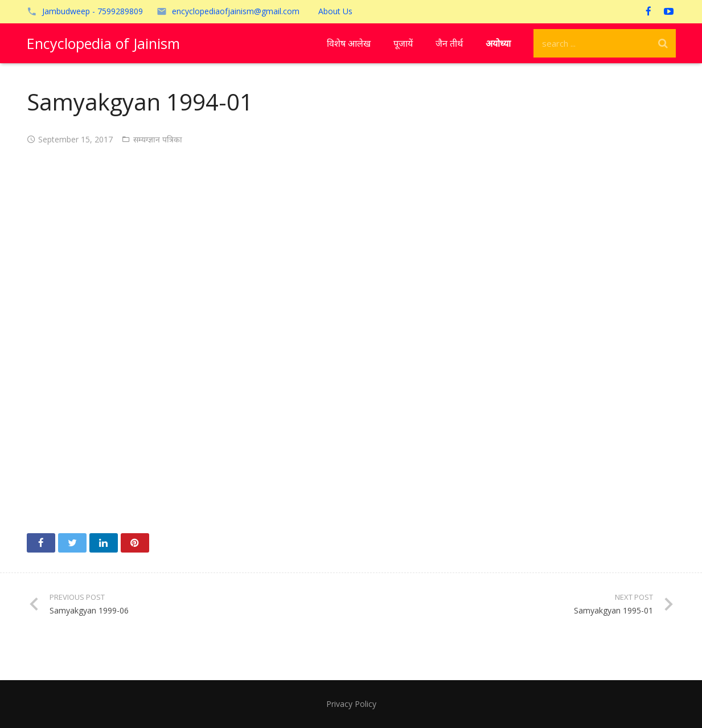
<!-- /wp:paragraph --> (351, 336)
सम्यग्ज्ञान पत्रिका (158, 139)
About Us (335, 11)
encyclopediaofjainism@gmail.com (236, 11)
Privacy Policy (351, 704)
